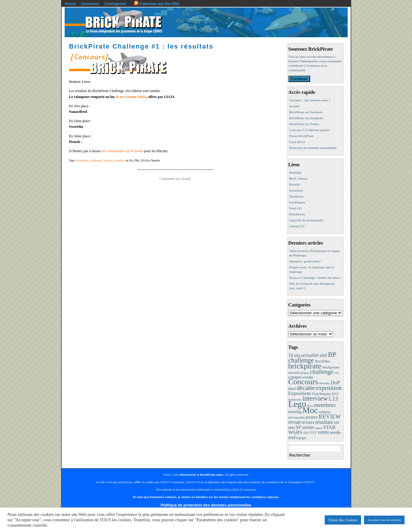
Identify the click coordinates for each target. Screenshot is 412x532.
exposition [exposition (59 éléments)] (329, 388)
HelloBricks (297, 214)
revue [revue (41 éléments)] (295, 422)
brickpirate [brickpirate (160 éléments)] (305, 366)
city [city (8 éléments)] (337, 373)
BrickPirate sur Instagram (306, 118)
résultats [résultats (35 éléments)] (324, 422)
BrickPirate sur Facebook (306, 112)
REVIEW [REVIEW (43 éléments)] (330, 417)
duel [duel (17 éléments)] (292, 388)
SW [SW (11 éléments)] (306, 433)
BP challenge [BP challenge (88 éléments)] (312, 357)
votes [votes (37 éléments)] (323, 432)
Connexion (90, 4)
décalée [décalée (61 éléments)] (306, 388)
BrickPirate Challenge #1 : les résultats (141, 46)
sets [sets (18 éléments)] (292, 427)
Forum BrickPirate (301, 136)
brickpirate (82, 160)
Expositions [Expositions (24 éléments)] (300, 393)
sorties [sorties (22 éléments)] (308, 427)
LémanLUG (297, 226)
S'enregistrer (115, 4)
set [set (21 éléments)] (336, 422)
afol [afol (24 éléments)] (323, 355)
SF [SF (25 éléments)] (298, 427)
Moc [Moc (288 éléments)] (310, 410)
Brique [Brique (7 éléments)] (305, 373)
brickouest (296, 190)
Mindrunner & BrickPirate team (202, 475)
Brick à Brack (298, 178)
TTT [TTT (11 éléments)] (313, 433)
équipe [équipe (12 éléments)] (301, 438)
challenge (95, 160)
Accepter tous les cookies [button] (384, 520)
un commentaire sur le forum (122, 151)
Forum (70, 4)
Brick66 (294, 184)
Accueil (294, 106)
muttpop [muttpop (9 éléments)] (325, 412)
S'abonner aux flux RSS (157, 4)
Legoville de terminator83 (306, 220)
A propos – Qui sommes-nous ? (310, 100)
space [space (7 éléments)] (319, 428)
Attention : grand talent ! (305, 261)
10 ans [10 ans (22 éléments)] (294, 355)
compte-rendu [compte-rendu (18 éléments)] (301, 377)
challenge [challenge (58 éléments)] (322, 372)
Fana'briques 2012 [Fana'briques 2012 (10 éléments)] (325, 394)
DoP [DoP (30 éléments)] (335, 383)
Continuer (299, 79)
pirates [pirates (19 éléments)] (312, 417)
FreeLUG (296, 208)
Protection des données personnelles (313, 148)
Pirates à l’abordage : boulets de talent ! (315, 278)
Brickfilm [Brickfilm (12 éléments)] (322, 361)
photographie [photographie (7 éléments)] (297, 417)
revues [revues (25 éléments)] (308, 422)
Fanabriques (297, 202)
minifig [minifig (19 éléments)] (295, 412)
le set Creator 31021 (131, 97)
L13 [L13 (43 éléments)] (333, 399)
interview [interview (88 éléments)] (315, 398)
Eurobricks (296, 196)
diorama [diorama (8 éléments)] (324, 383)
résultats (120, 160)
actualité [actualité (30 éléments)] (310, 355)
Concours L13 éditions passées (310, 130)
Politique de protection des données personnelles (206, 505)
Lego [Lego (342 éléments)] (297, 404)
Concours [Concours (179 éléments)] (303, 382)
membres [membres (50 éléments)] (325, 405)
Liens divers (297, 142)
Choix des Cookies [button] (343, 520)
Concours (108, 160)
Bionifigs (295, 172)
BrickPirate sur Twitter (304, 124)
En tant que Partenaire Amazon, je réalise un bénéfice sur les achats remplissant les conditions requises (206, 497)
